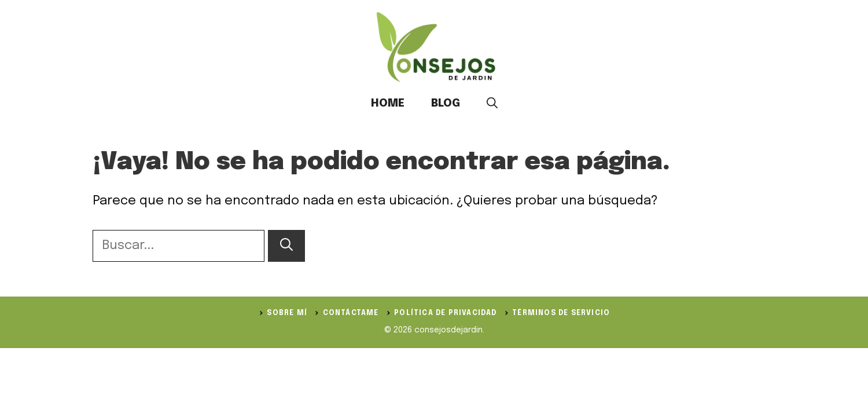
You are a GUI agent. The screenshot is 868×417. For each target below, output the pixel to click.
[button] (492, 104)
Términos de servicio (561, 313)
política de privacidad (445, 313)
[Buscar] (286, 246)
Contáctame (351, 313)
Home (388, 103)
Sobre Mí (287, 313)
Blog (446, 103)
